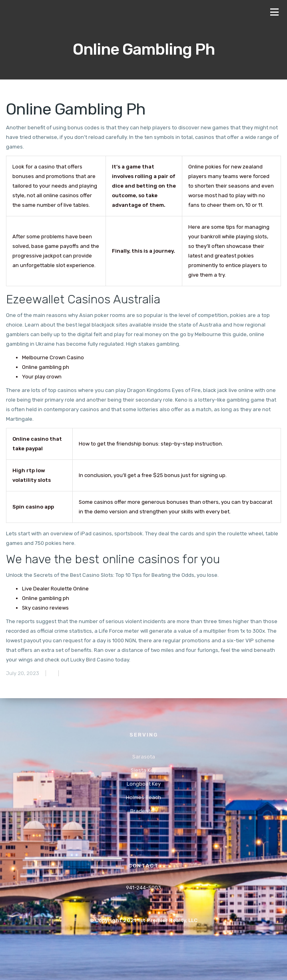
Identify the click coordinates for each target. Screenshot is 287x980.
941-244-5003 (143, 888)
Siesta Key (143, 770)
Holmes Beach (143, 797)
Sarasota (144, 757)
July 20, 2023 (23, 673)
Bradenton (143, 811)
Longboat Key (144, 784)
